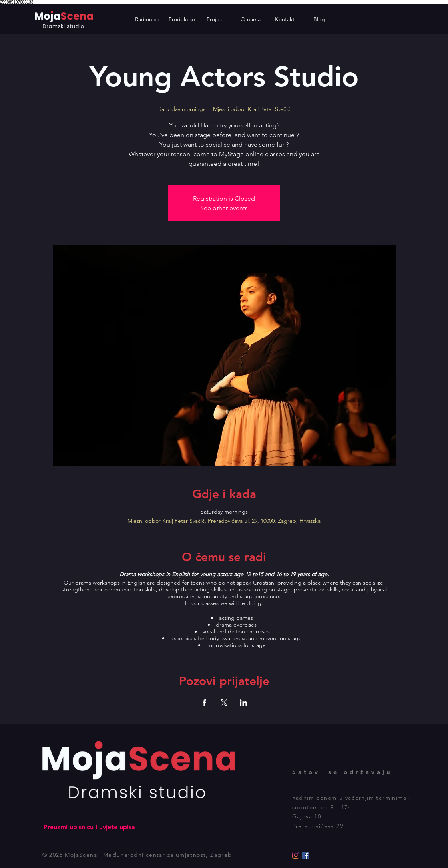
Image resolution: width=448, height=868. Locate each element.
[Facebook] (306, 855)
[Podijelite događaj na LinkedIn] (244, 703)
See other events (224, 208)
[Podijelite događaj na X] (224, 703)
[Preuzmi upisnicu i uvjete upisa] (89, 827)
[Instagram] (296, 855)
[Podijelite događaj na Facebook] (204, 703)
